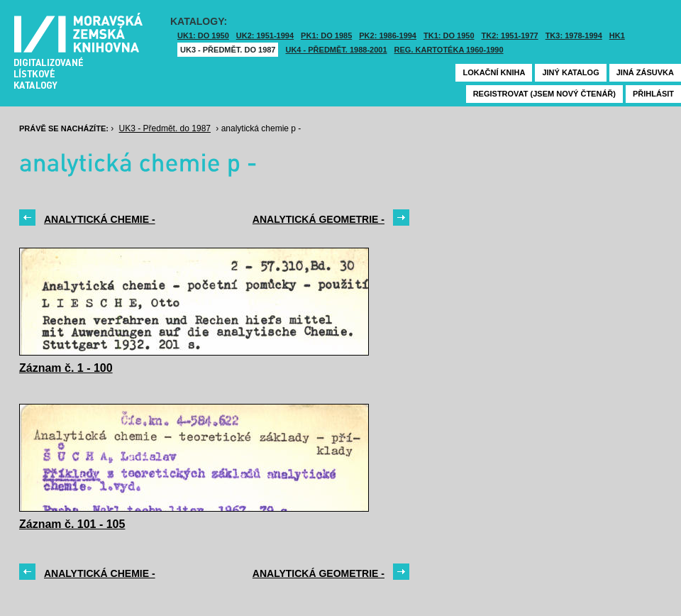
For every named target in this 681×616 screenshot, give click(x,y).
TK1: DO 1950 (449, 35)
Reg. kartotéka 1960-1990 (449, 50)
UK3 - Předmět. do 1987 (228, 50)
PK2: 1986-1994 (388, 35)
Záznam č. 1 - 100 (66, 368)
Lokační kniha (494, 72)
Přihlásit (653, 94)
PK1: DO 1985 (326, 35)
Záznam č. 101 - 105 (72, 524)
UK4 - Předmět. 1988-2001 (336, 50)
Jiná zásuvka (645, 72)
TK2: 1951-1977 (510, 35)
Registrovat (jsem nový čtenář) (544, 94)
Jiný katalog (570, 72)
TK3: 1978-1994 (574, 35)
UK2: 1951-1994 (265, 35)
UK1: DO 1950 (203, 35)
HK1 (617, 35)
